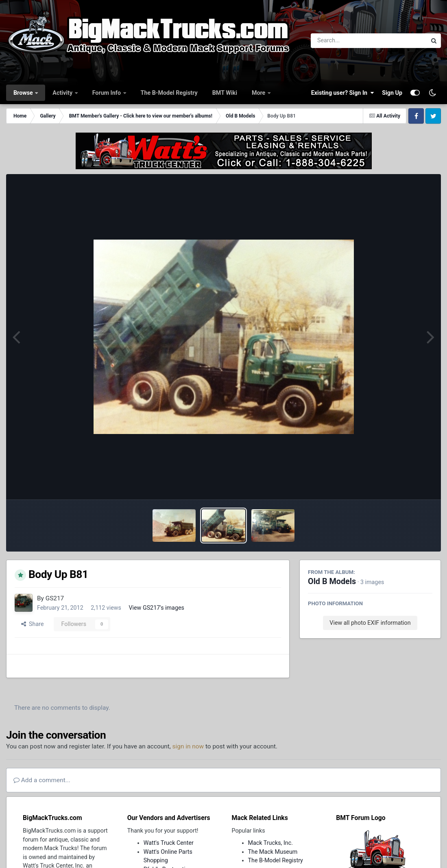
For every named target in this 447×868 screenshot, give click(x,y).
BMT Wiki (225, 93)
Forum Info (107, 93)
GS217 (55, 598)
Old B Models (332, 581)
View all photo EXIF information (370, 623)
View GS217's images (156, 608)
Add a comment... (42, 780)
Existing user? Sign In (342, 93)
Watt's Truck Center (169, 843)
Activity (63, 93)
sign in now (188, 746)
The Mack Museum (273, 852)
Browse (24, 93)
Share (33, 624)
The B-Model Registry (169, 93)
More (259, 93)
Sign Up (392, 93)
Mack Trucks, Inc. (271, 843)
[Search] (346, 41)
